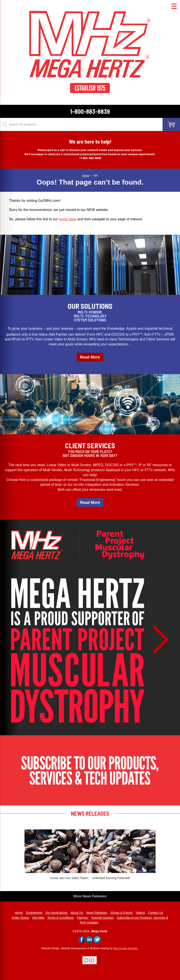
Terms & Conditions (60, 918)
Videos (140, 913)
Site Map (38, 918)
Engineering (34, 913)
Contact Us (155, 913)
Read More (90, 357)
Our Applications (56, 913)
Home (19, 913)
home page (68, 219)
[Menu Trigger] (174, 6)
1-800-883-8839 (90, 111)
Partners (83, 918)
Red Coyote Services (125, 948)
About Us (77, 913)
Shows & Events (121, 913)
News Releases (97, 913)
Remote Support (102, 918)
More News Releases (90, 896)
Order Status (20, 918)
